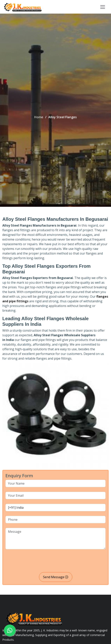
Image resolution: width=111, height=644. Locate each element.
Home (39, 117)
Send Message (56, 577)
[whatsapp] (10, 630)
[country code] (55, 508)
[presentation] (35, 561)
